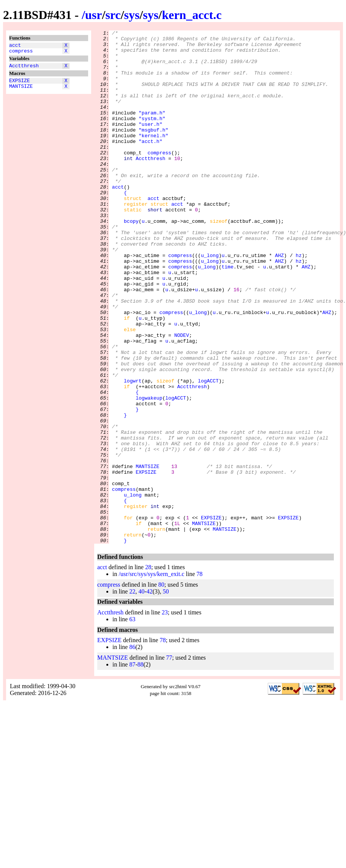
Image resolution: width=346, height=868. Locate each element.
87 (132, 767)
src (113, 15)
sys (132, 15)
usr (93, 15)
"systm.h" (152, 136)
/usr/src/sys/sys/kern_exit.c (151, 677)
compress (21, 53)
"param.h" (152, 130)
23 (165, 715)
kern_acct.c (192, 15)
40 (141, 694)
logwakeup (149, 472)
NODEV (182, 397)
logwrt (133, 451)
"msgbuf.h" (153, 150)
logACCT (208, 451)
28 (148, 670)
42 (150, 694)
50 (166, 694)
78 (199, 677)
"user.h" (150, 143)
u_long (210, 301)
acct (15, 46)
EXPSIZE (20, 85)
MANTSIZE (21, 92)
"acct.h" (150, 164)
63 (132, 722)
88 (141, 767)
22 (132, 694)
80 (161, 687)
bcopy (131, 260)
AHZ (279, 301)
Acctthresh (24, 69)
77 (169, 760)
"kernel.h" (153, 157)
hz (299, 301)
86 (132, 750)
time (227, 314)
